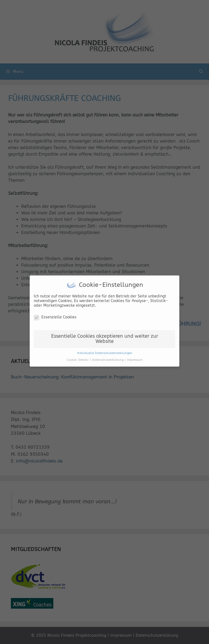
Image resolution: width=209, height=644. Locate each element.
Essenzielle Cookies (55, 315)
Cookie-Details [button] (78, 358)
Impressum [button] (135, 358)
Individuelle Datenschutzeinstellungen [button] (105, 351)
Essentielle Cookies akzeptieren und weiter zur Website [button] (105, 337)
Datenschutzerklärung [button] (108, 358)
